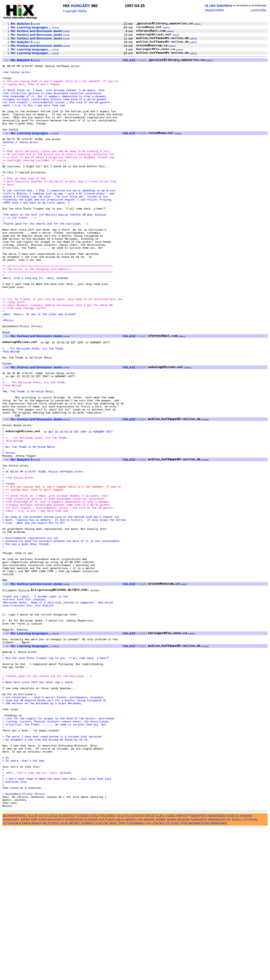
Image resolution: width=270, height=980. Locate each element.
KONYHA (45, 971)
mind (37, 24)
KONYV (59, 971)
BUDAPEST (68, 968)
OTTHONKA (12, 975)
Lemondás (259, 10)
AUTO (43, 968)
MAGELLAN (134, 971)
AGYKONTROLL (15, 968)
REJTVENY (51, 975)
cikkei (197, 24)
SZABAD (87, 975)
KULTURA (106, 971)
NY (229, 971)
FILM (120, 968)
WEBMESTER (199, 975)
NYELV (237, 971)
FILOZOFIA (133, 968)
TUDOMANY (136, 975)
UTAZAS (158, 975)
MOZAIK (184, 971)
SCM (64, 975)
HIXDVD (233, 968)
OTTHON (250, 971)
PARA (26, 975)
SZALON (101, 975)
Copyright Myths (75, 11)
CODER (83, 968)
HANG (171, 968)
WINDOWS (219, 975)
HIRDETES (198, 968)
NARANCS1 (217, 971)
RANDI (36, 975)
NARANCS (199, 971)
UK (148, 975)
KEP (34, 971)
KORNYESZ (74, 971)
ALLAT (33, 968)
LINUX (119, 971)
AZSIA (53, 968)
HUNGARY (81, 6)
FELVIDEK (108, 968)
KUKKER (91, 971)
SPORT (74, 975)
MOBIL (161, 971)
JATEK (25, 971)
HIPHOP (183, 968)
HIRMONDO (216, 968)
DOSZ (95, 968)
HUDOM (246, 968)
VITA (184, 975)
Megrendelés (215, 10)
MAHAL (150, 971)
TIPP (122, 975)
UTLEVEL (172, 975)
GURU (160, 968)
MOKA (172, 971)
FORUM (148, 968)
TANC (113, 975)
